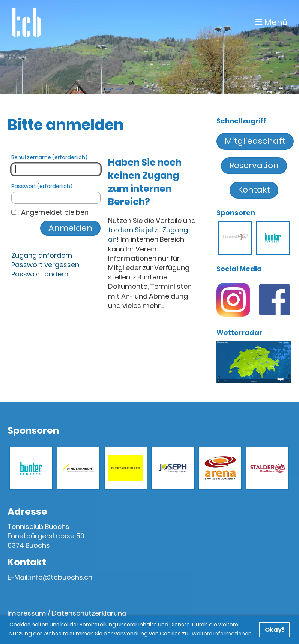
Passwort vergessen (45, 265)
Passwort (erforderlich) (56, 193)
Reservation (254, 165)
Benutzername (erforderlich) (56, 165)
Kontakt (254, 190)
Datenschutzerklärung (89, 613)
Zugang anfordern (42, 255)
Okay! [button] (274, 630)
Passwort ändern (40, 274)
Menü (271, 22)
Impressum (27, 613)
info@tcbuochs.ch (61, 577)
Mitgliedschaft (255, 141)
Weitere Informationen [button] (222, 634)
